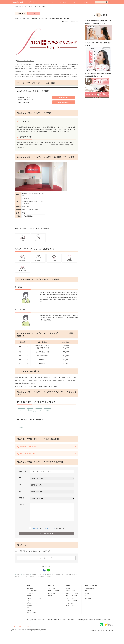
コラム (48, 2)
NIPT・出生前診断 (31, 619)
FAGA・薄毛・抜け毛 (32, 597)
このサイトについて (33, 626)
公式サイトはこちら (64, 105)
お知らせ (86, 2)
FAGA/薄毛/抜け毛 (21, 14)
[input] (101, 2)
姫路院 (21, 430)
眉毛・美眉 (30, 611)
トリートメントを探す (72, 602)
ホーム (16, 626)
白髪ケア (29, 607)
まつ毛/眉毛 (88, 604)
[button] (107, 2)
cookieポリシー (58, 626)
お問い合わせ (23, 626)
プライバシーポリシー (50, 534)
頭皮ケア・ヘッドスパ (32, 609)
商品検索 (65, 2)
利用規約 (36, 534)
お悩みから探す (70, 611)
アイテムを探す (70, 609)
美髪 (86, 597)
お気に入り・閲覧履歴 (54, 597)
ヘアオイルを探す (70, 604)
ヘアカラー (30, 602)
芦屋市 (39, 413)
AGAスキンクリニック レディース (26, 63)
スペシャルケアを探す (72, 607)
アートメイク (34, 14)
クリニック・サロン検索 (56, 2)
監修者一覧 (49, 626)
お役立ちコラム (31, 616)
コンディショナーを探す (72, 599)
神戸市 (21, 413)
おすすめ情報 (79, 2)
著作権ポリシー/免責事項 (93, 626)
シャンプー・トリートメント (34, 604)
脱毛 (28, 614)
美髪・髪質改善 (31, 594)
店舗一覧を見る (64, 100)
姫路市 (30, 413)
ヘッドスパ (88, 602)
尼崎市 (48, 413)
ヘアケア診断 (72, 2)
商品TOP (68, 594)
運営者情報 (42, 626)
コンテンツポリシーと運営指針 (71, 626)
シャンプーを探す (70, 597)
